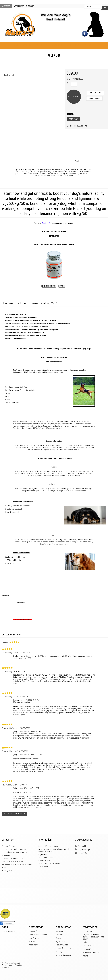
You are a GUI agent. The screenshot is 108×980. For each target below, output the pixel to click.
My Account (19, 6)
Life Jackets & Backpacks (12, 861)
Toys (4, 867)
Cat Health (82, 846)
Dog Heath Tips (84, 850)
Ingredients (43, 854)
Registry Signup (62, 945)
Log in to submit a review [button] (15, 814)
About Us (27, 45)
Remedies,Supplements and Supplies (17, 864)
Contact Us (89, 45)
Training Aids (7, 871)
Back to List (9, 75)
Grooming (6, 855)
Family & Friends (8, 931)
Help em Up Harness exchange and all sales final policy (94, 937)
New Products (59, 45)
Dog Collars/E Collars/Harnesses (15, 852)
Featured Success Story (48, 846)
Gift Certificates (35, 931)
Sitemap (59, 952)
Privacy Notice (89, 946)
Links (85, 942)
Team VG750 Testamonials (49, 863)
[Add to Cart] (74, 97)
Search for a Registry (64, 948)
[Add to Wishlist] (95, 93)
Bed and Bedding (9, 846)
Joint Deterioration (20, 602)
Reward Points (44, 860)
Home (16, 45)
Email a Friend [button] (94, 98)
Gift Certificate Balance (38, 935)
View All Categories (64, 955)
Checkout (30, 6)
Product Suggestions (86, 853)
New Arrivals (34, 938)
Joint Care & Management (12, 858)
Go (105, 8)
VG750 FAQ (43, 867)
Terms (85, 956)
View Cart (6, 6)
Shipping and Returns (91, 952)
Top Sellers (33, 945)
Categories (41, 45)
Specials (75, 45)
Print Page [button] (73, 119)
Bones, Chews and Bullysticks (14, 849)
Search (59, 938)
